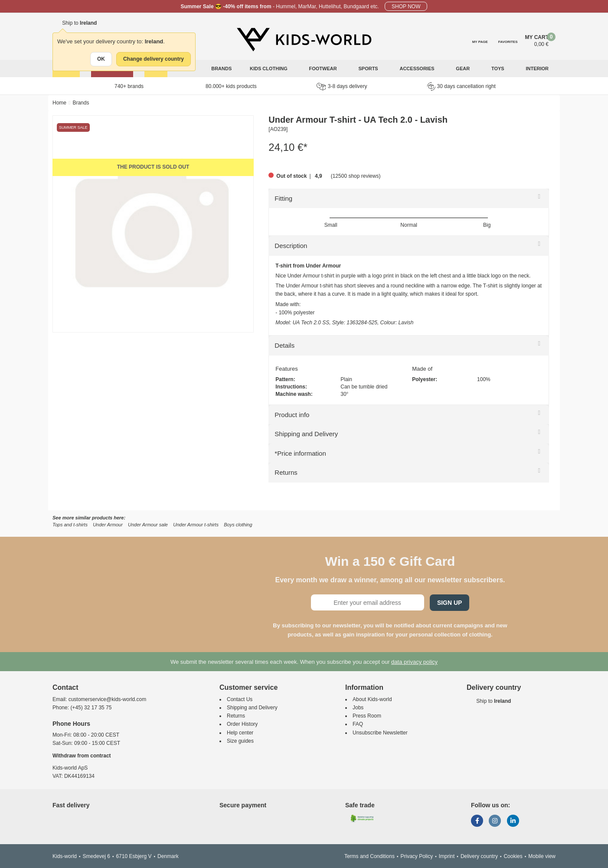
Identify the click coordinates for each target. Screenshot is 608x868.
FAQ (358, 724)
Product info (292, 415)
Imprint (447, 856)
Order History (242, 724)
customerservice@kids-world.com (108, 699)
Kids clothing (269, 69)
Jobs (358, 708)
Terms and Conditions (369, 856)
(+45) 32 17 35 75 (91, 708)
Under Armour (108, 525)
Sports (369, 69)
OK (101, 59)
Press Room (367, 716)
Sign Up (450, 603)
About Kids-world (372, 699)
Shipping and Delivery (306, 434)
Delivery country (479, 856)
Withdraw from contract (82, 756)
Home (59, 103)
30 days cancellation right (461, 86)
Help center (240, 733)
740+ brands (129, 86)
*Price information (300, 453)
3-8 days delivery (342, 86)
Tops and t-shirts (70, 525)
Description (291, 246)
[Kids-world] (304, 39)
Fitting (283, 198)
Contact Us (240, 699)
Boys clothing (238, 525)
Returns (286, 472)
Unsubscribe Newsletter (380, 733)
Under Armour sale (148, 525)
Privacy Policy (417, 856)
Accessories (417, 69)
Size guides (240, 741)
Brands (221, 69)
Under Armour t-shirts (196, 525)
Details (284, 345)
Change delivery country (154, 59)
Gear (463, 69)
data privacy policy (414, 662)
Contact (65, 687)
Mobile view (542, 856)
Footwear (324, 69)
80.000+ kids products (231, 86)
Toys (498, 69)
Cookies (513, 856)
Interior (538, 69)
